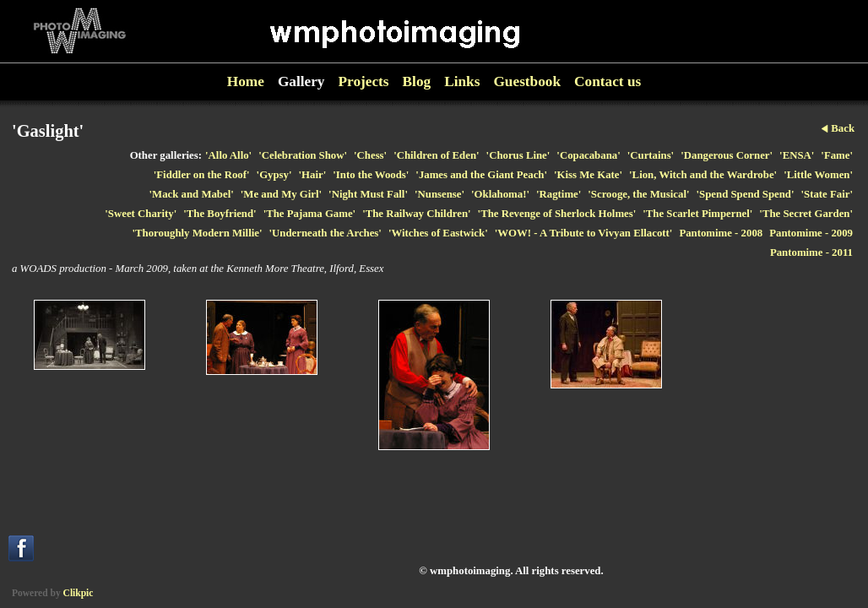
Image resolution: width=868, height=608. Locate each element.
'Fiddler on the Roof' (202, 175)
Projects (364, 81)
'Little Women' (818, 175)
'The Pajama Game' (309, 214)
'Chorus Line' (518, 155)
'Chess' (370, 155)
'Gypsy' (274, 175)
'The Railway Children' (416, 214)
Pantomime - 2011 (811, 252)
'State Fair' (827, 194)
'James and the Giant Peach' (481, 175)
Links (462, 81)
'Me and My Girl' (281, 194)
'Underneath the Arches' (325, 233)
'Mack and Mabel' (192, 194)
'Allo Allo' (228, 155)
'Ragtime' (559, 194)
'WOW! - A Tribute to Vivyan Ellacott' (584, 233)
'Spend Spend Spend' (746, 194)
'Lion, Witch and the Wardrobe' (703, 175)
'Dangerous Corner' (727, 155)
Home (246, 81)
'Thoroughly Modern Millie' (197, 233)
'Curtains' (651, 155)
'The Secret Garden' (806, 214)
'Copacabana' (588, 155)
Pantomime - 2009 (811, 233)
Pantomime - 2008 (721, 233)
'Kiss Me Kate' (588, 175)
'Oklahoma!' (500, 194)
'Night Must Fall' (368, 194)
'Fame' (837, 155)
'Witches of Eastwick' (438, 233)
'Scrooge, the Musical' (638, 194)
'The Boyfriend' (220, 214)
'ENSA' (797, 155)
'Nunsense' (439, 194)
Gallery (301, 81)
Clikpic (79, 593)
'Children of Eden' (436, 155)
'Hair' (313, 175)
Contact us (608, 81)
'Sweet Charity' (141, 214)
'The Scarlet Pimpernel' (697, 214)
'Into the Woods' (371, 175)
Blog (417, 81)
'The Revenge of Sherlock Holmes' (557, 214)
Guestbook (527, 81)
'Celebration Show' (303, 155)
